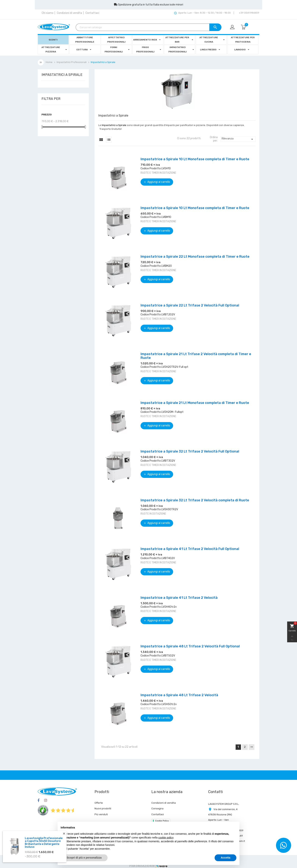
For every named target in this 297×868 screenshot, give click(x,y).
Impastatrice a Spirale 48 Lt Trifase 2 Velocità (179, 695)
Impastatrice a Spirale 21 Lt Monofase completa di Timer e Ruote (195, 403)
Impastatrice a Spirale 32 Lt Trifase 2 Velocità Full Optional (190, 451)
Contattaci (92, 13)
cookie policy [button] (166, 838)
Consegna (157, 808)
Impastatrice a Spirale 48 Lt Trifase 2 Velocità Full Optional (190, 646)
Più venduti (101, 814)
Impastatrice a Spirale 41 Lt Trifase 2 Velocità (179, 598)
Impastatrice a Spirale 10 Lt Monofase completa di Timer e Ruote (195, 159)
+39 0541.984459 (249, 13)
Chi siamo (48, 13)
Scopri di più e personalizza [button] (84, 858)
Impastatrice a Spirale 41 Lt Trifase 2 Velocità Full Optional (190, 549)
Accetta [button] (225, 858)
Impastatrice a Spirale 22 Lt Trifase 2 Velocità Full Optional (190, 305)
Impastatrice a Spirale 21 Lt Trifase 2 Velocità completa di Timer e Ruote (196, 356)
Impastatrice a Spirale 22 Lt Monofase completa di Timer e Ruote (195, 257)
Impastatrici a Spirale (62, 75)
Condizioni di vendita (69, 13)
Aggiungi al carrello (157, 182)
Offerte (99, 803)
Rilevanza (238, 139)
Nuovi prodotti (103, 808)
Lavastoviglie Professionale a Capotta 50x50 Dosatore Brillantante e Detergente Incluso (44, 843)
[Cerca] (148, 27)
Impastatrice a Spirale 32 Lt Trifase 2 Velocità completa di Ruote (195, 500)
